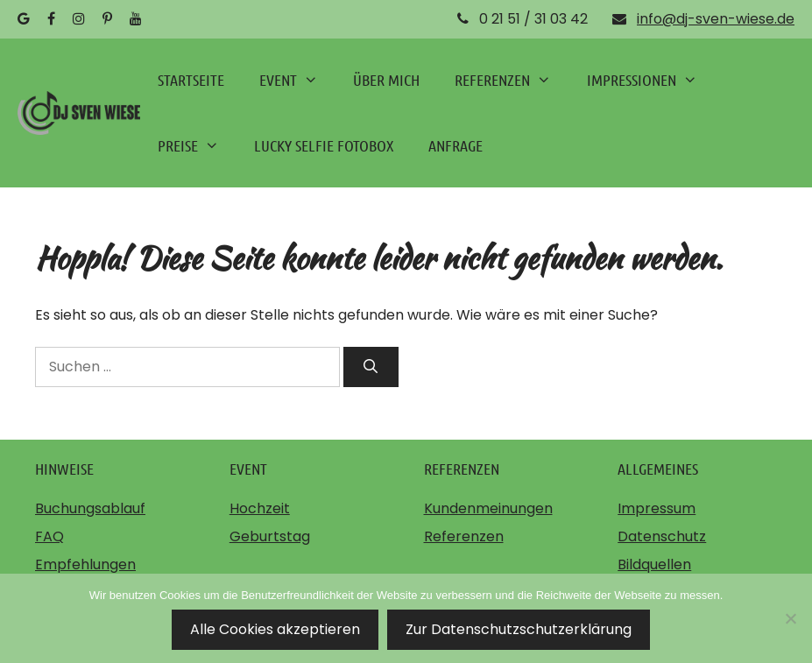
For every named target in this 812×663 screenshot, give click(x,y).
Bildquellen (654, 564)
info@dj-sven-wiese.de (716, 19)
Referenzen (464, 536)
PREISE (197, 146)
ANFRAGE (455, 145)
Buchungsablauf (90, 508)
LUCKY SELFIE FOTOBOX (324, 145)
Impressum (657, 508)
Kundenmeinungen (488, 508)
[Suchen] (371, 367)
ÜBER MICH (386, 80)
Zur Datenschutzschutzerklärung (519, 629)
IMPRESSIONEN (651, 80)
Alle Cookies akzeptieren (275, 629)
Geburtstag (270, 536)
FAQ (49, 536)
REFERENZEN (512, 80)
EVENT (297, 80)
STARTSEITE (191, 80)
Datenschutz (662, 536)
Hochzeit (260, 508)
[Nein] (790, 618)
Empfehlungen (85, 564)
